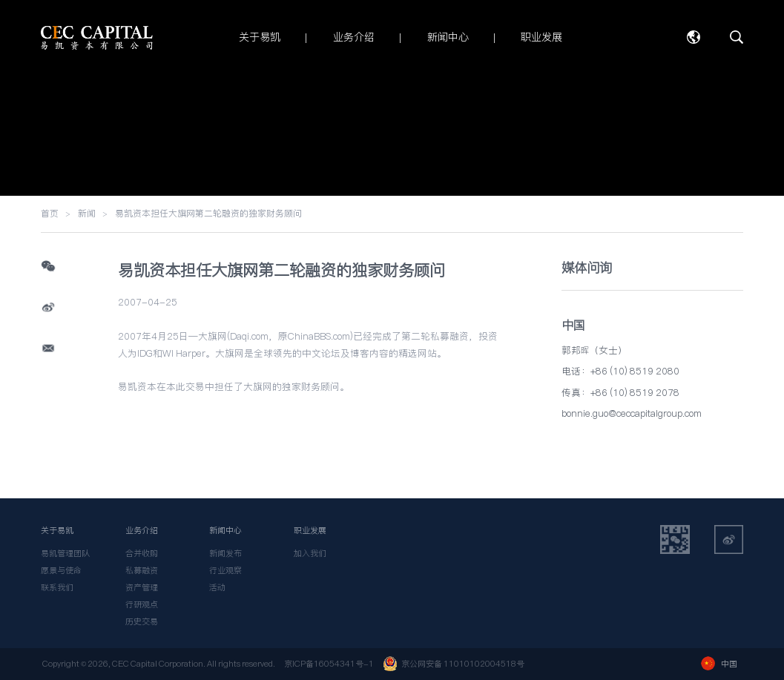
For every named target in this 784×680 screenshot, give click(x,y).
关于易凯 (57, 530)
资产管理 (142, 587)
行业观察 (225, 570)
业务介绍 (142, 530)
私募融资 (142, 570)
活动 (217, 587)
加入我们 (310, 553)
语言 (694, 37)
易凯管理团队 (65, 553)
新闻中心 (225, 530)
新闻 (87, 213)
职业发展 (310, 530)
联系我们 (57, 587)
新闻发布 (225, 553)
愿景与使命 (61, 570)
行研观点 (142, 604)
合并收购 (142, 553)
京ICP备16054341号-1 (329, 664)
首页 (50, 213)
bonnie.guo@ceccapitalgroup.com (632, 413)
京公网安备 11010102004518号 (454, 664)
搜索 (737, 37)
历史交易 (142, 621)
